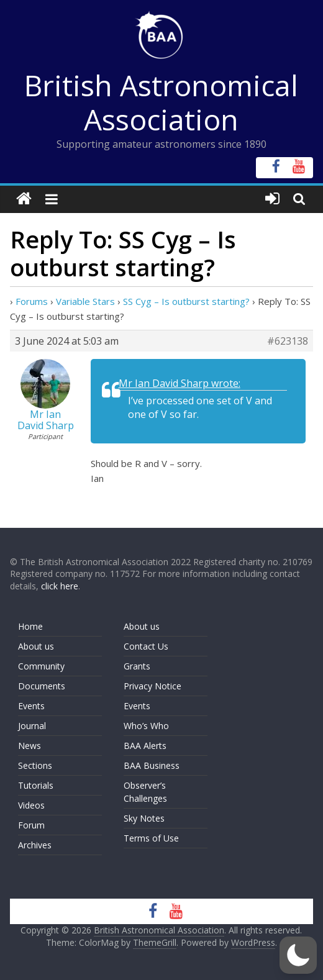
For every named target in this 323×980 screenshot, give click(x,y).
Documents (42, 686)
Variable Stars (85, 301)
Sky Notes (144, 818)
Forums (32, 301)
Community (41, 666)
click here (60, 586)
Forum (31, 825)
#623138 (288, 341)
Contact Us (146, 646)
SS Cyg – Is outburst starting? (186, 301)
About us (36, 646)
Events (31, 706)
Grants (137, 666)
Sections (35, 765)
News (30, 746)
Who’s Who (146, 726)
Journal (32, 726)
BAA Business (152, 765)
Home (30, 626)
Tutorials (36, 785)
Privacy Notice (152, 686)
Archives (35, 845)
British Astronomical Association (161, 102)
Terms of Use (151, 838)
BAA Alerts (145, 746)
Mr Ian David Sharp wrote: (180, 383)
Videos (31, 805)
